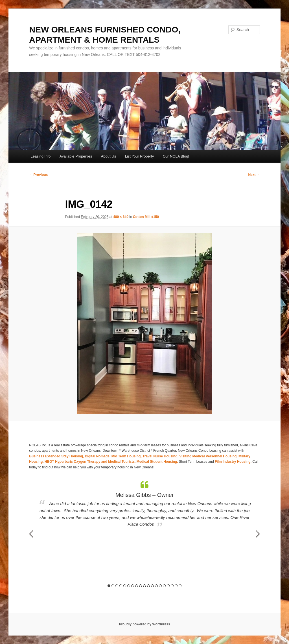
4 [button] (121, 586)
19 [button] (180, 586)
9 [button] (141, 586)
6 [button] (129, 586)
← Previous (38, 175)
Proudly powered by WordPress (144, 624)
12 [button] (152, 586)
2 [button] (113, 586)
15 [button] (164, 586)
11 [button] (148, 586)
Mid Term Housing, (127, 456)
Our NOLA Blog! (176, 156)
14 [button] (160, 586)
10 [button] (144, 586)
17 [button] (172, 586)
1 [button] (109, 586)
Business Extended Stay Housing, (57, 456)
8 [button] (137, 586)
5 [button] (125, 586)
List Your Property (140, 156)
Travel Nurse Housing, (161, 456)
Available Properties (76, 156)
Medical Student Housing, (158, 462)
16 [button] (168, 586)
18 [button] (176, 586)
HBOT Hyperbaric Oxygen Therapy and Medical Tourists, (91, 462)
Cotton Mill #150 (146, 217)
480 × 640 (121, 217)
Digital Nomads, (98, 456)
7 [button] (133, 586)
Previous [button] (31, 534)
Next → (254, 175)
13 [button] (156, 586)
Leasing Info (40, 156)
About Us (109, 156)
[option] (144, 504)
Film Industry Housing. (233, 462)
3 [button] (117, 586)
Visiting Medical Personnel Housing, (209, 456)
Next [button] (258, 534)
